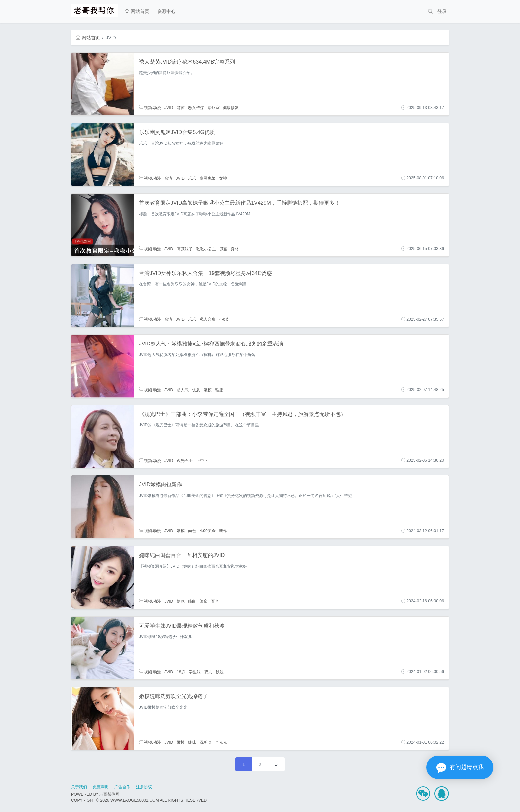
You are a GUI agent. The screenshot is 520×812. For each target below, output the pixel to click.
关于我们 (79, 787)
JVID (169, 108)
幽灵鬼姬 (208, 178)
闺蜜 (204, 601)
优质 (196, 390)
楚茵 (181, 108)
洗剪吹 (206, 742)
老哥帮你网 (109, 794)
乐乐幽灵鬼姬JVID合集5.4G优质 (177, 132)
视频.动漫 (150, 108)
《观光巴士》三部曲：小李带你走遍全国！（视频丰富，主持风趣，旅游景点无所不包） (242, 414)
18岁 (181, 672)
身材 (235, 249)
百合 (215, 601)
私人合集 (208, 319)
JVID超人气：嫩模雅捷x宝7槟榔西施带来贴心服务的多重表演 (211, 344)
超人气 (183, 390)
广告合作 (122, 787)
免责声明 (100, 787)
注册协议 (144, 787)
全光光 (221, 742)
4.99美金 (208, 531)
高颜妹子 (185, 249)
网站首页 (137, 11)
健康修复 (231, 108)
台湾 (168, 178)
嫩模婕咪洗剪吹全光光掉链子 (173, 696)
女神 (223, 178)
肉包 (192, 531)
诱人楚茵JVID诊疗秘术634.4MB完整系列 (187, 62)
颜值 (224, 249)
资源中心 (166, 11)
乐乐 (192, 178)
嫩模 (208, 390)
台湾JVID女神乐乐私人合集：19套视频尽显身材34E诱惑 (205, 273)
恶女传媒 (196, 108)
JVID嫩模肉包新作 (161, 485)
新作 (223, 531)
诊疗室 (214, 108)
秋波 (220, 672)
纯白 (192, 601)
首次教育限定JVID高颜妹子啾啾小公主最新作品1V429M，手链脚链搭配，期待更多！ (239, 203)
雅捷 (219, 390)
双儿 (208, 672)
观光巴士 (185, 460)
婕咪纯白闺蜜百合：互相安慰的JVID (182, 555)
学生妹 (195, 672)
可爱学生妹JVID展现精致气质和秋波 (182, 626)
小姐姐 (225, 319)
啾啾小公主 (206, 249)
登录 (442, 11)
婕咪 (181, 601)
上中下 (202, 460)
